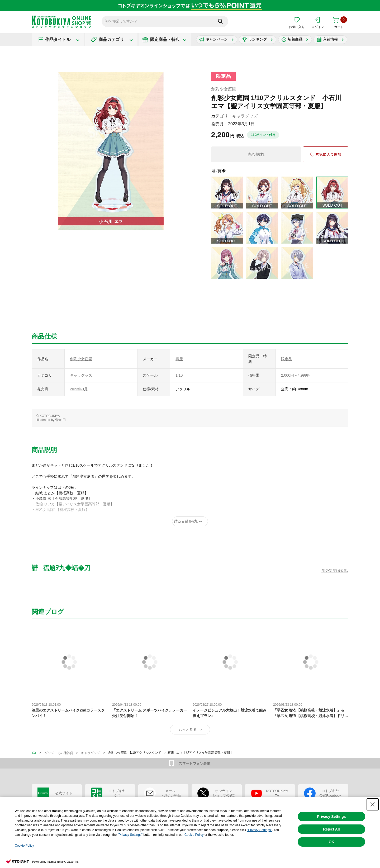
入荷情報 (330, 39)
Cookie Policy (194, 835)
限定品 (287, 359)
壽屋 (179, 359)
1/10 (179, 375)
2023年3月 (79, 389)
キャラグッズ (245, 116)
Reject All (331, 829)
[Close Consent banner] (373, 804)
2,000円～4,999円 (296, 375)
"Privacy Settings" (260, 830)
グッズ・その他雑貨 (59, 753)
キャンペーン (217, 39)
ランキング (258, 39)
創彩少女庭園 (224, 89)
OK (332, 842)
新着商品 (295, 39)
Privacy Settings (332, 817)
